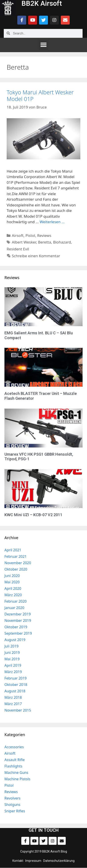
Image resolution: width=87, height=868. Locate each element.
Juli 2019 (11, 646)
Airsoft (18, 235)
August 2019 (15, 640)
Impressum (33, 861)
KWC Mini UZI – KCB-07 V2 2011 (33, 515)
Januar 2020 (14, 608)
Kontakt (18, 861)
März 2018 (13, 697)
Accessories (14, 747)
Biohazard (62, 242)
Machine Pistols (17, 779)
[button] (44, 45)
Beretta (44, 242)
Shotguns (12, 805)
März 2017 (13, 704)
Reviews (44, 235)
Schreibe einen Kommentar (36, 256)
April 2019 (13, 665)
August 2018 (15, 691)
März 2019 (13, 672)
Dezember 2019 (18, 614)
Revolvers (12, 798)
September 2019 (18, 633)
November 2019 (18, 621)
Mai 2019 (12, 659)
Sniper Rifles (15, 811)
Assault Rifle (15, 760)
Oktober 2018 (16, 685)
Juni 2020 (12, 576)
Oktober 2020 (16, 569)
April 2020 (13, 588)
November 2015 (18, 710)
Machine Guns (16, 773)
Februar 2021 (16, 556)
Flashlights (13, 766)
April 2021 (13, 550)
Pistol (30, 235)
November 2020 (18, 563)
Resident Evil (18, 249)
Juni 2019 (12, 653)
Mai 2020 (12, 582)
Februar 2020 (16, 601)
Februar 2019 (16, 678)
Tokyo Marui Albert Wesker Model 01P (40, 95)
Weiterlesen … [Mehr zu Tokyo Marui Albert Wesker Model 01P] (52, 222)
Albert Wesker (24, 242)
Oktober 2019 (16, 627)
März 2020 (13, 595)
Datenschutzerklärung (59, 861)
